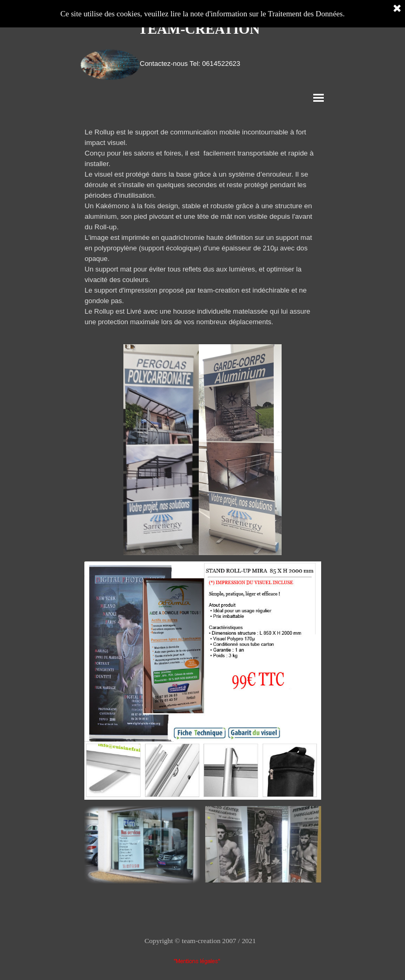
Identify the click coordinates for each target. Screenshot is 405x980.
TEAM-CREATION (199, 29)
